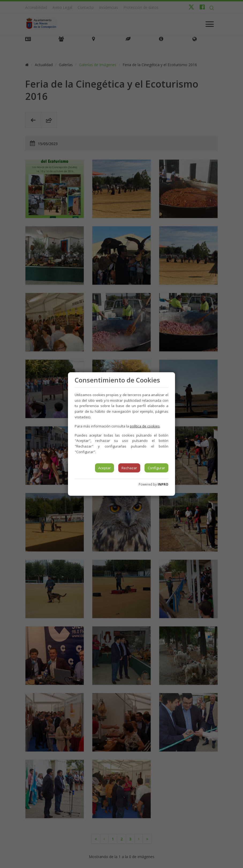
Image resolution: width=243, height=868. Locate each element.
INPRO (163, 484)
